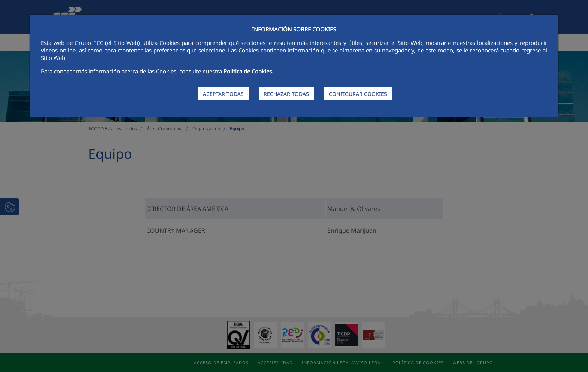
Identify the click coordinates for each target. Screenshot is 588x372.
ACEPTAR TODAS (223, 94)
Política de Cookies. (248, 71)
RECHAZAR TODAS (286, 94)
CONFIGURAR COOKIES (358, 94)
